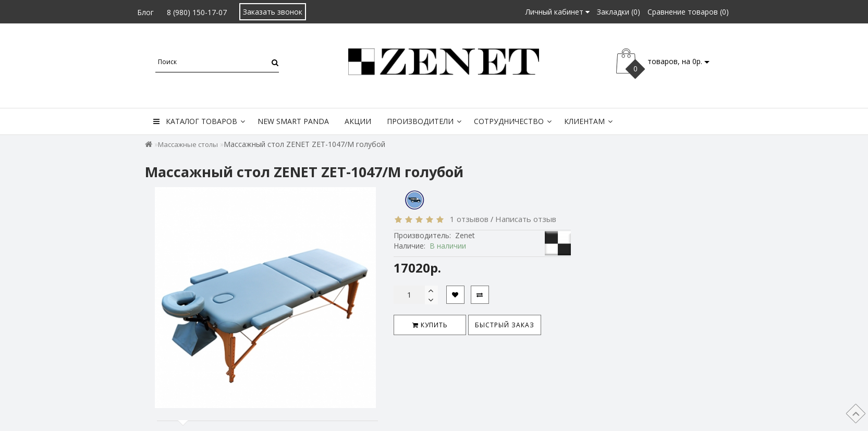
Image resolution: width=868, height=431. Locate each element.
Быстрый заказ (505, 325)
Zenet (465, 235)
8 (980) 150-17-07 (197, 12)
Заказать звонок (273, 12)
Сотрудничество (513, 121)
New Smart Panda (293, 121)
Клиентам (588, 121)
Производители (424, 121)
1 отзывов (467, 219)
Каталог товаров (199, 121)
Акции (358, 121)
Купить (430, 325)
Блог (145, 12)
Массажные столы (188, 144)
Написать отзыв (526, 219)
